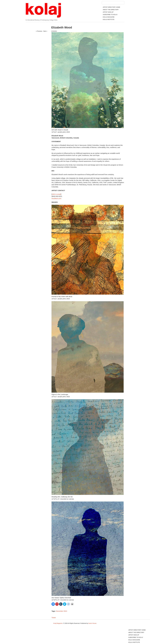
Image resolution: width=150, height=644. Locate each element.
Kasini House (92, 623)
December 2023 (62, 611)
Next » (45, 31)
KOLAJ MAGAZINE (109, 17)
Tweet (54, 618)
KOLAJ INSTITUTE (109, 19)
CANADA (54, 31)
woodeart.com (56, 198)
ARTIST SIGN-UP (108, 12)
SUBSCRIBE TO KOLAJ (110, 15)
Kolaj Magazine (58, 623)
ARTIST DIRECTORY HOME (111, 7)
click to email (56, 194)
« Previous (39, 31)
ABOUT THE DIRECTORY (111, 10)
